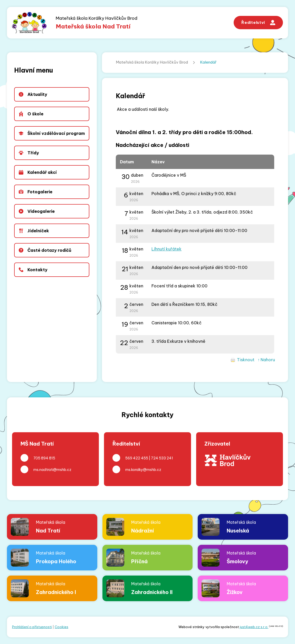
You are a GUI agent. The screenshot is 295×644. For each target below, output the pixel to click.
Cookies (61, 627)
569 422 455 (137, 458)
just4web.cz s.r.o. (254, 627)
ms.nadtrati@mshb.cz (52, 470)
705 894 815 (44, 458)
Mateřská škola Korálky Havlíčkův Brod (152, 62)
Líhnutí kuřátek (166, 249)
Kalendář (208, 62)
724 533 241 (162, 458)
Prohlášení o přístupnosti (32, 627)
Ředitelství (258, 23)
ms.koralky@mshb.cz (143, 470)
